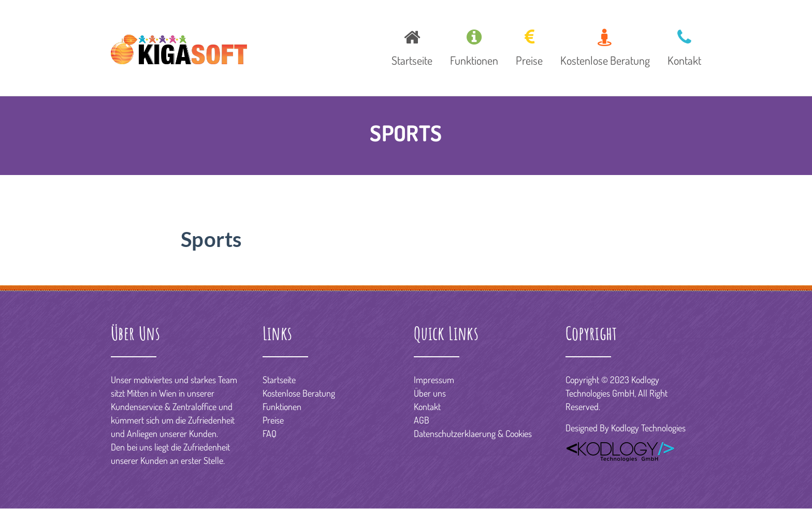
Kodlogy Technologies (648, 428)
